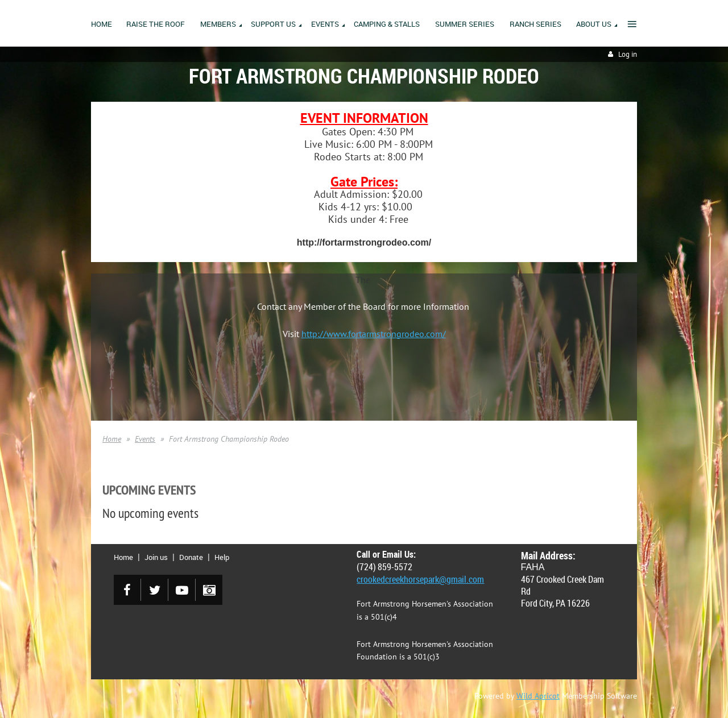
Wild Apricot (538, 696)
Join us (156, 557)
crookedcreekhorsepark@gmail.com (420, 579)
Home (112, 439)
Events (145, 439)
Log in (628, 54)
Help (222, 557)
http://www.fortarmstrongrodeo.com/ (374, 334)
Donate (191, 557)
